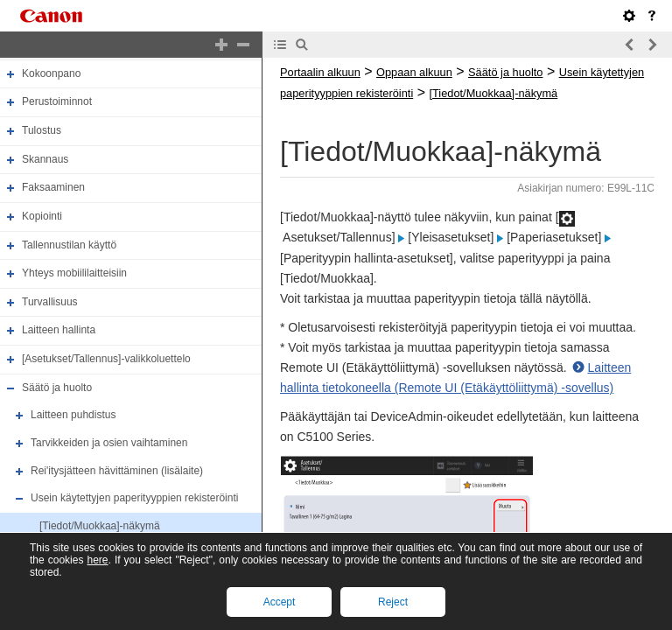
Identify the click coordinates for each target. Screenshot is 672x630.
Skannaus (45, 159)
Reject (393, 602)
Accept (280, 602)
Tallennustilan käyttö (69, 245)
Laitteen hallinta (59, 331)
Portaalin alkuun (320, 72)
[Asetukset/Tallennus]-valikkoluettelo (106, 359)
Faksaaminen (53, 187)
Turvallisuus (50, 302)
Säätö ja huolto (57, 388)
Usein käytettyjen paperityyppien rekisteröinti (134, 498)
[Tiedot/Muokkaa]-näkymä (100, 526)
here (97, 560)
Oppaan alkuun (414, 72)
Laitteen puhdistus (73, 415)
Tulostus (42, 130)
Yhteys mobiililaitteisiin (74, 273)
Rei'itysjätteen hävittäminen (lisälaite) (117, 471)
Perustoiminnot (57, 102)
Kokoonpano (51, 73)
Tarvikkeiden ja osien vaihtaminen (109, 443)
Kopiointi (42, 216)
